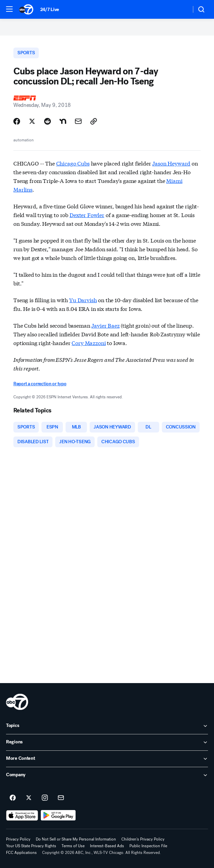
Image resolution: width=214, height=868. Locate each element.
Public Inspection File (148, 846)
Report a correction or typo (40, 384)
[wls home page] (17, 702)
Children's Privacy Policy (143, 839)
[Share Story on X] (32, 121)
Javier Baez (105, 325)
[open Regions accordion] (107, 742)
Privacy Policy (18, 839)
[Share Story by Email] (78, 121)
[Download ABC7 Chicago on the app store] (22, 815)
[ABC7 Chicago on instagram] (45, 798)
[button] (9, 9)
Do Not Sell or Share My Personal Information (76, 839)
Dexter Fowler (87, 215)
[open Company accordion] (107, 775)
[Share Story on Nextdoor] (63, 121)
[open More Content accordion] (107, 759)
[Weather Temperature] (181, 9)
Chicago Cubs (73, 163)
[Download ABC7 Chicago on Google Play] (58, 815)
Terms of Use (73, 846)
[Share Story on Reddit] (47, 121)
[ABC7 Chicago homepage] (26, 9)
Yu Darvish (83, 300)
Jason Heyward (171, 163)
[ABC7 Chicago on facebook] (13, 798)
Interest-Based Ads (107, 846)
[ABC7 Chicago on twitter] (29, 798)
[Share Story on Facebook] (17, 121)
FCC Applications (21, 853)
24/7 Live (50, 10)
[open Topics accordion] (107, 726)
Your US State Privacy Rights (31, 846)
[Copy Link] (94, 121)
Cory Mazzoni (89, 343)
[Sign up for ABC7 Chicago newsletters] (61, 798)
